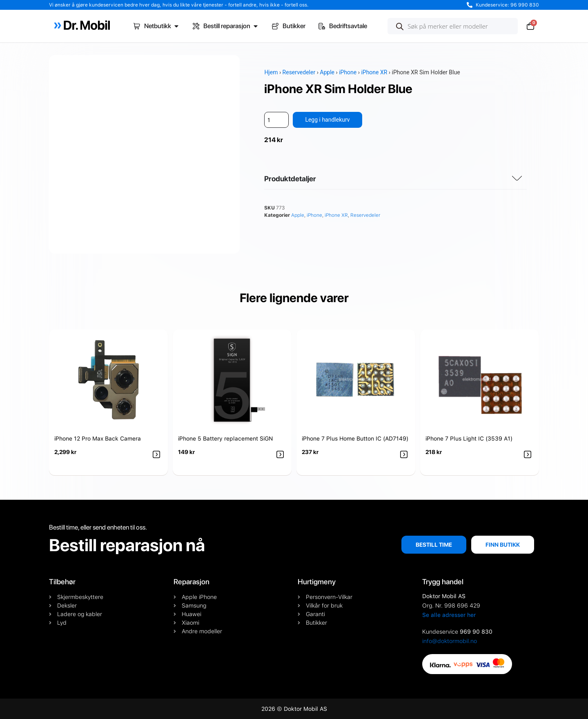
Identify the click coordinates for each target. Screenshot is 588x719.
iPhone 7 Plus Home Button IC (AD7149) (355, 439)
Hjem (271, 72)
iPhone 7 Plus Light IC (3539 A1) (469, 439)
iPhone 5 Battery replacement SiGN (225, 439)
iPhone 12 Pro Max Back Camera (98, 439)
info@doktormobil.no (450, 641)
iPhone (348, 72)
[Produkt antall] (276, 120)
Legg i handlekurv (327, 120)
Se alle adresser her (449, 615)
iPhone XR (374, 72)
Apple (327, 72)
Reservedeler (299, 72)
